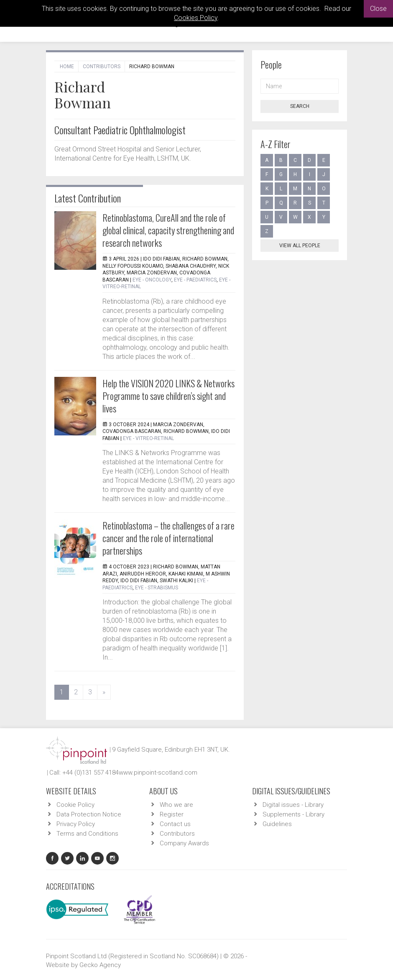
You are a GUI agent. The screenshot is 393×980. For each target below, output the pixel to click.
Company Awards (184, 843)
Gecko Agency (100, 965)
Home (67, 67)
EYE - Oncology (152, 280)
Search (300, 106)
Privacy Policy (76, 824)
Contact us (175, 824)
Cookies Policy (196, 18)
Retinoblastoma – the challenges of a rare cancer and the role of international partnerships (168, 538)
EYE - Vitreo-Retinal (148, 438)
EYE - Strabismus (157, 588)
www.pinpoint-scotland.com (158, 773)
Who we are (176, 805)
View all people (300, 246)
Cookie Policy (75, 805)
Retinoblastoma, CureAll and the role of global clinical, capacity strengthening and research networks (168, 230)
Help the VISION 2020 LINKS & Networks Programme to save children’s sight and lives (168, 396)
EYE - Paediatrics (195, 280)
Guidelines (277, 824)
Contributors (102, 67)
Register (172, 814)
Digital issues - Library (293, 805)
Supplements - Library (293, 814)
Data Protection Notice (89, 814)
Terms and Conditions (87, 834)
